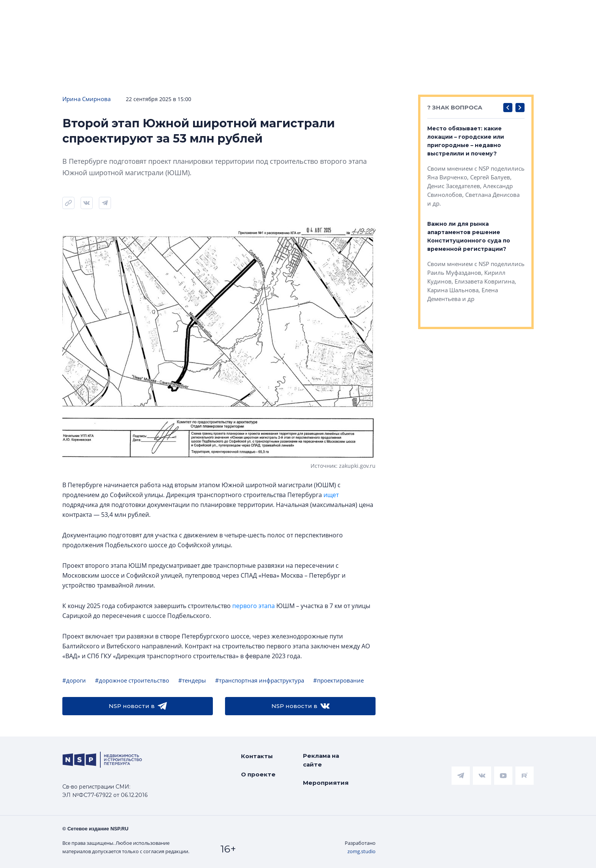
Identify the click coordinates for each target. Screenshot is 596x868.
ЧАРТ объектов (81, 12)
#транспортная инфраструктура (260, 680)
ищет (331, 495)
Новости (23, 12)
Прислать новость (191, 35)
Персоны (478, 12)
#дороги (74, 680)
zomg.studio (361, 851)
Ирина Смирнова (86, 99)
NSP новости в (138, 706)
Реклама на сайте (321, 760)
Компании (429, 12)
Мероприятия (326, 783)
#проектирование (338, 680)
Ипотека (140, 12)
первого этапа (254, 606)
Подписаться (116, 35)
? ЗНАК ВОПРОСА (455, 107)
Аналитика (190, 12)
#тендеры (192, 680)
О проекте (258, 774)
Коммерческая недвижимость (344, 12)
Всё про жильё (251, 12)
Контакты (257, 756)
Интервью (529, 12)
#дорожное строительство (132, 680)
